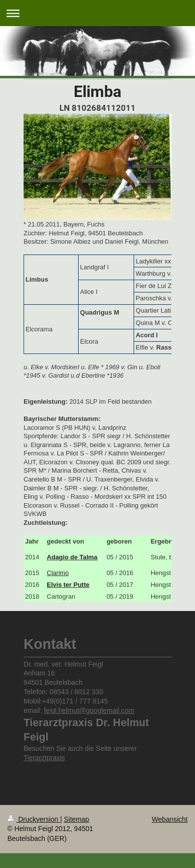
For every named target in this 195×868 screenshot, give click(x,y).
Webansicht (170, 819)
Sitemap (76, 819)
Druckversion (34, 819)
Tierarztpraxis (44, 758)
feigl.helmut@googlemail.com (89, 710)
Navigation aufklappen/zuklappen (97, 13)
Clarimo (58, 573)
